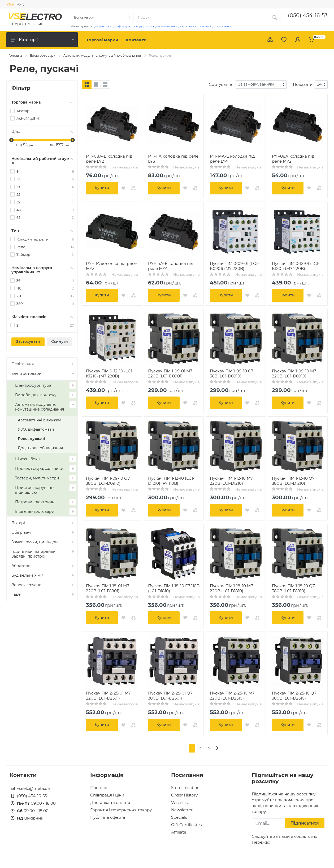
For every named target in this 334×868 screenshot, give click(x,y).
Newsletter (182, 810)
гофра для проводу (129, 26)
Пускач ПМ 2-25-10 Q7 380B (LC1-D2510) (294, 696)
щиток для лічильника (162, 26)
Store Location (185, 788)
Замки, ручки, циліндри (35, 542)
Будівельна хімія (27, 575)
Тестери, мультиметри (37, 478)
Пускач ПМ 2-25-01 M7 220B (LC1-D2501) (108, 696)
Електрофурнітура (33, 385)
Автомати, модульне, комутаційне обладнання (102, 55)
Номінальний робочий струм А (42, 161)
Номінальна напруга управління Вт (42, 270)
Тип (42, 231)
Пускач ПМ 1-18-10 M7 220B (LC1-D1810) (231, 588)
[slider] (11, 140)
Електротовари (43, 55)
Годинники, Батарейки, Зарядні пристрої (34, 554)
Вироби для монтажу (36, 395)
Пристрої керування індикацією (35, 490)
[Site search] (201, 17)
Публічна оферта (108, 817)
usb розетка (223, 26)
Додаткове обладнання (40, 448)
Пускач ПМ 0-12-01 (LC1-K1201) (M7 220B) (296, 266)
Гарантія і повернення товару (121, 810)
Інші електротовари (35, 511)
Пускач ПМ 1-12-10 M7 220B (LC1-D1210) (231, 481)
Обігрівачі (21, 532)
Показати (303, 84)
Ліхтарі (18, 523)
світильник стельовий (196, 26)
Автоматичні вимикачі (40, 420)
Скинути (60, 341)
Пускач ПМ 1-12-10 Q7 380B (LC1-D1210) (293, 481)
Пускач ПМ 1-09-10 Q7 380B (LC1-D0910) (108, 481)
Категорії (42, 40)
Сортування (221, 84)
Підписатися (305, 823)
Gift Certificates (186, 825)
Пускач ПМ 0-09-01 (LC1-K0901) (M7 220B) (234, 266)
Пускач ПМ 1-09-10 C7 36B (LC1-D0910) (232, 373)
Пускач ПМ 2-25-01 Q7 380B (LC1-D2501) (170, 696)
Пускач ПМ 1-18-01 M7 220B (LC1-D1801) (108, 588)
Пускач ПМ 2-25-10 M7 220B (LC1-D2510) (232, 696)
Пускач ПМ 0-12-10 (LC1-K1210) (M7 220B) (110, 373)
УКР (10, 4)
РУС (20, 4)
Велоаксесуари (27, 585)
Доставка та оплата (110, 802)
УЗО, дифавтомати (36, 429)
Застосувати (28, 341)
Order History (184, 795)
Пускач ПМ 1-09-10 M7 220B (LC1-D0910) (294, 373)
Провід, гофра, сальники (39, 469)
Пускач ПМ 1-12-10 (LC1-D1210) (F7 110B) (171, 481)
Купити (102, 188)
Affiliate (179, 832)
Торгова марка (42, 102)
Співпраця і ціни (107, 795)
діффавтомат (103, 26)
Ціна (42, 132)
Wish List (180, 802)
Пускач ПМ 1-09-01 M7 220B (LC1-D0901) (170, 373)
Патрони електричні (35, 502)
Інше (16, 594)
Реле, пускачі (31, 439)
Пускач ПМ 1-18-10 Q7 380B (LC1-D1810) (293, 588)
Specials (179, 817)
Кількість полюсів (42, 317)
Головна (15, 55)
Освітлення (23, 364)
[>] (217, 748)
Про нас (99, 788)
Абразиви (21, 566)
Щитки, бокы (28, 459)
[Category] (102, 17)
